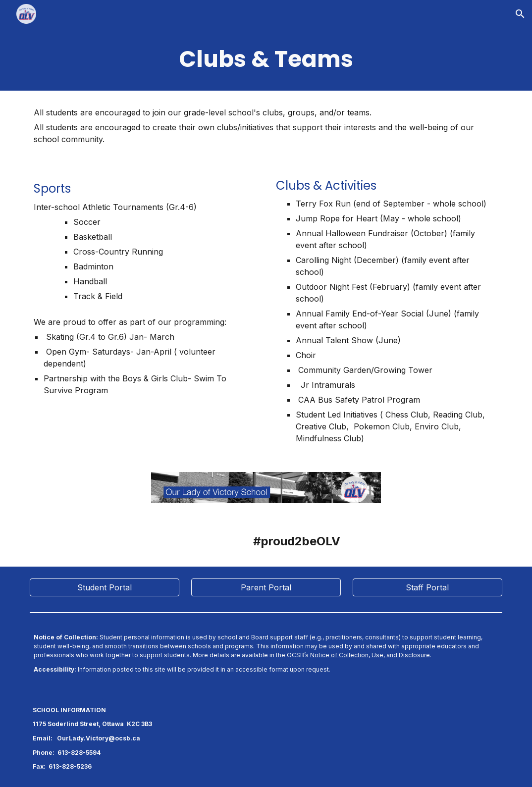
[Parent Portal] (266, 587)
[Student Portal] (105, 587)
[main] (266, 59)
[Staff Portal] (427, 587)
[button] (520, 14)
